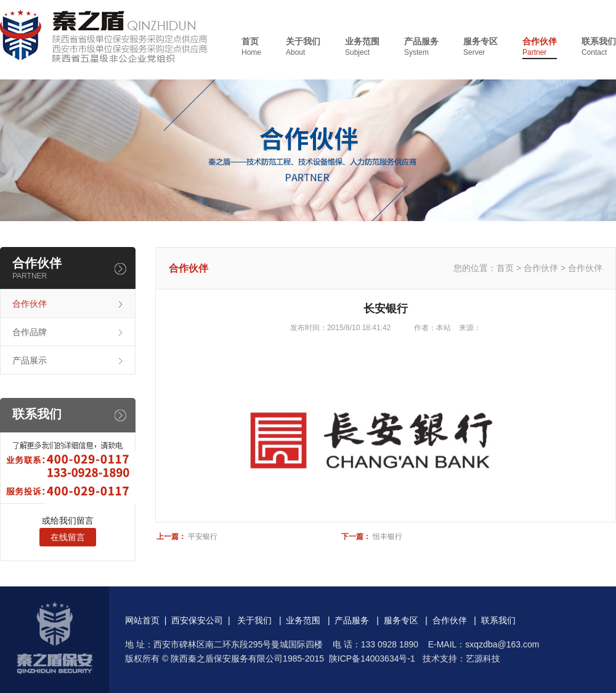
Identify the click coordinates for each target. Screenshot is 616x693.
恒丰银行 (387, 537)
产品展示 (30, 360)
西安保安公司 (197, 620)
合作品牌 (30, 332)
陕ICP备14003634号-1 (372, 659)
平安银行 (203, 537)
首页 (251, 47)
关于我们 (303, 47)
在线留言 (68, 537)
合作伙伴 (540, 47)
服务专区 (480, 47)
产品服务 (421, 47)
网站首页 (142, 620)
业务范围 (362, 47)
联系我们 (599, 47)
